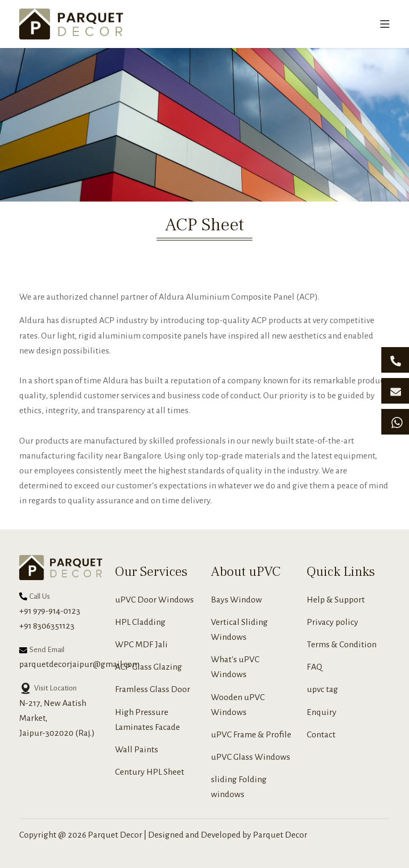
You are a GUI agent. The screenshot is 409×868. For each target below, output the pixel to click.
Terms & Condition (342, 645)
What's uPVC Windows (235, 667)
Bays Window (236, 600)
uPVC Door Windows (154, 600)
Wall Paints (137, 750)
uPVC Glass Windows (251, 757)
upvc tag (322, 689)
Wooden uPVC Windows (238, 705)
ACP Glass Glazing (149, 667)
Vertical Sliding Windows (239, 630)
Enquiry (322, 712)
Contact (321, 735)
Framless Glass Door (153, 689)
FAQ (314, 667)
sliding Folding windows (239, 787)
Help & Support (336, 600)
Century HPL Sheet (150, 772)
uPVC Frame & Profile (251, 735)
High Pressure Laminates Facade (148, 720)
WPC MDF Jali (141, 645)
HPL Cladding (140, 622)
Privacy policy (333, 622)
